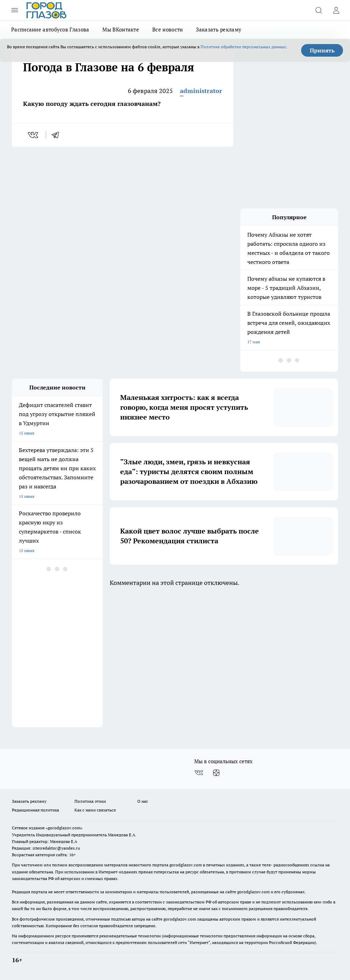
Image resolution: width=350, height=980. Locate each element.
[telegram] (58, 135)
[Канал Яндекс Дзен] (216, 773)
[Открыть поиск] (319, 10)
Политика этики (90, 801)
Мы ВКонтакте (121, 30)
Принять (322, 50)
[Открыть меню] (15, 10)
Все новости (167, 30)
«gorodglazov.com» (64, 828)
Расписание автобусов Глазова (50, 30)
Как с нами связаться (95, 810)
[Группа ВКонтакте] (199, 773)
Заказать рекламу (219, 30)
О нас (143, 801)
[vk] (34, 135)
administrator (201, 91)
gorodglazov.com (186, 865)
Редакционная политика (35, 810)
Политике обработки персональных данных (243, 47)
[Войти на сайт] (336, 10)
